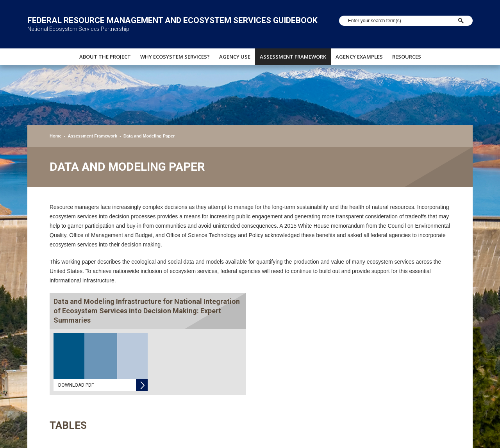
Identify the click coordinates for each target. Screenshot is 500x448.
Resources (407, 57)
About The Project (105, 57)
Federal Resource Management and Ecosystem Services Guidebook (172, 20)
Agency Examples (359, 57)
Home (56, 136)
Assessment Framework (293, 57)
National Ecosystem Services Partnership (78, 29)
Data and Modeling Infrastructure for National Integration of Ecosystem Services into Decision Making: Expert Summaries (147, 311)
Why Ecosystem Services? (175, 57)
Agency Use (235, 57)
